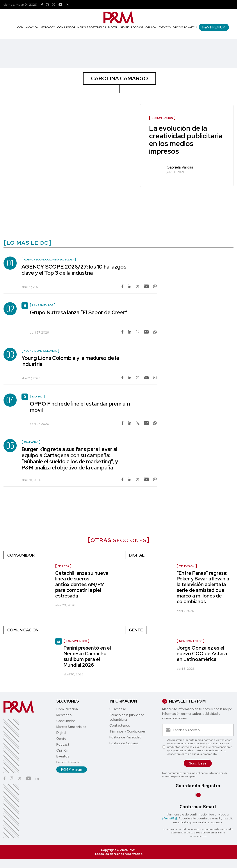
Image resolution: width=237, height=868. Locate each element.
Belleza (63, 566)
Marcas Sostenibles (92, 27)
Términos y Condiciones (128, 731)
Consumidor (66, 27)
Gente (124, 27)
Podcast (137, 27)
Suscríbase (118, 709)
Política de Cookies (124, 743)
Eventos (165, 27)
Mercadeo (48, 27)
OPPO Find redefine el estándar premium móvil (80, 407)
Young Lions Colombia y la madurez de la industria (70, 361)
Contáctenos (120, 726)
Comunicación (28, 27)
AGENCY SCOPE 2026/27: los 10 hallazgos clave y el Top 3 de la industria (74, 270)
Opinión (151, 27)
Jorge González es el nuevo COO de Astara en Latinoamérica (202, 654)
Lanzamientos (76, 641)
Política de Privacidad (125, 737)
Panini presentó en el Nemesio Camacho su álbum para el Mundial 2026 (87, 656)
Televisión (187, 566)
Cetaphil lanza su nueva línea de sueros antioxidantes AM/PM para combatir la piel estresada (82, 584)
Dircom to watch (185, 27)
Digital (113, 27)
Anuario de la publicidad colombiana (127, 717)
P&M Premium (214, 27)
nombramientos (191, 641)
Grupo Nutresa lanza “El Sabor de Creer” (79, 312)
